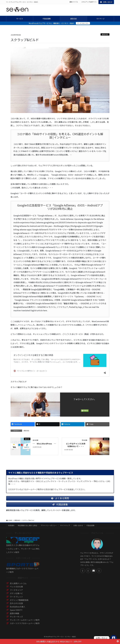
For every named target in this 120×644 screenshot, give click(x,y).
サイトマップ (65, 527)
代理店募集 (90, 527)
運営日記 (105, 34)
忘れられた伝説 (16, 605)
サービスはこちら (83, 23)
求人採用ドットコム (18, 585)
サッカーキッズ (16, 618)
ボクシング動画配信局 (19, 602)
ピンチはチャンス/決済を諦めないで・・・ (76, 445)
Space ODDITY (16, 612)
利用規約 (11, 527)
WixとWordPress (44, 444)
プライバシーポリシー (49, 527)
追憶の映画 (14, 615)
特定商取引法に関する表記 (27, 527)
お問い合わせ (106, 2)
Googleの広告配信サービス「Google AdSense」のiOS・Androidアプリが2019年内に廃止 (60, 207)
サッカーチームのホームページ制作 (25, 622)
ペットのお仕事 (16, 588)
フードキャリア (16, 592)
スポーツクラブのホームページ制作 (25, 625)
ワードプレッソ (16, 598)
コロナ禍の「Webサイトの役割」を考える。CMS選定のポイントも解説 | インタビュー (60, 136)
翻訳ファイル (74, 2)
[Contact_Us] (114, 638)
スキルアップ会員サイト (89, 2)
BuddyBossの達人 (18, 608)
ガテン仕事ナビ (16, 595)
